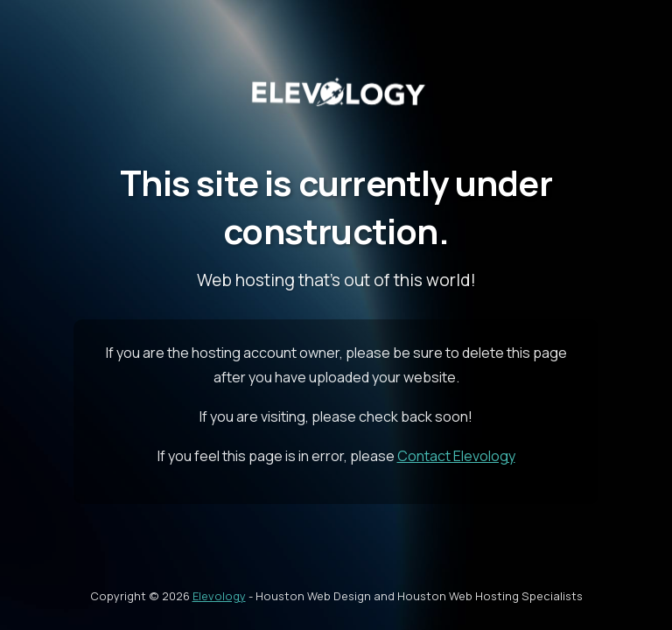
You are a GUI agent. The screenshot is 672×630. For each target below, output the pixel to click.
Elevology (219, 596)
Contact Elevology (456, 456)
